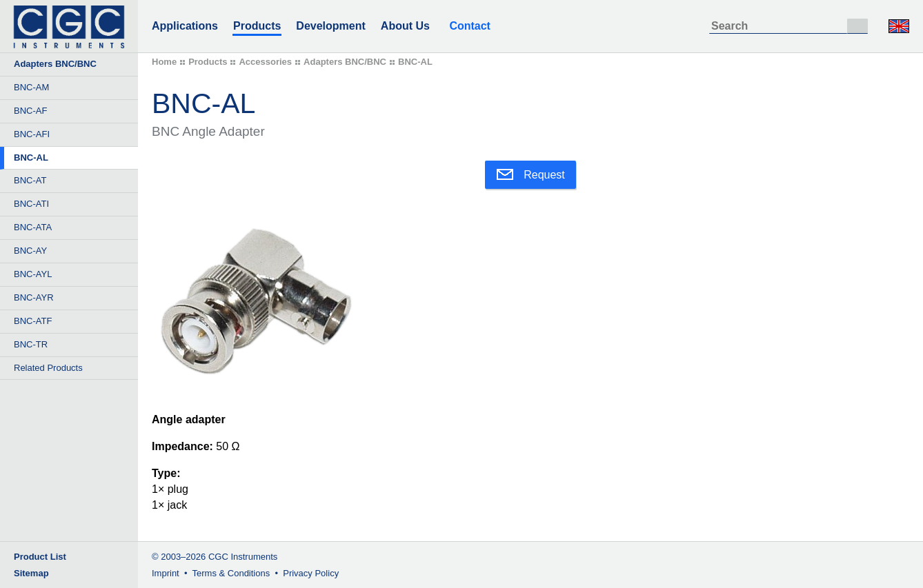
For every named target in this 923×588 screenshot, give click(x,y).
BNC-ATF (33, 321)
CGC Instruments (243, 557)
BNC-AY (30, 251)
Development (330, 26)
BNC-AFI (32, 134)
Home (164, 62)
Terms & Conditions (231, 573)
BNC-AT (30, 180)
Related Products (48, 368)
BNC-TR (31, 344)
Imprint (166, 573)
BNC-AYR (34, 297)
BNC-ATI (31, 204)
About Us (405, 26)
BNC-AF (30, 111)
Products (257, 26)
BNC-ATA (33, 227)
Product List (40, 557)
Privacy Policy (311, 573)
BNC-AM (31, 87)
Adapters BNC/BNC (345, 62)
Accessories (265, 62)
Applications (185, 26)
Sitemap (31, 573)
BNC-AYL (33, 274)
